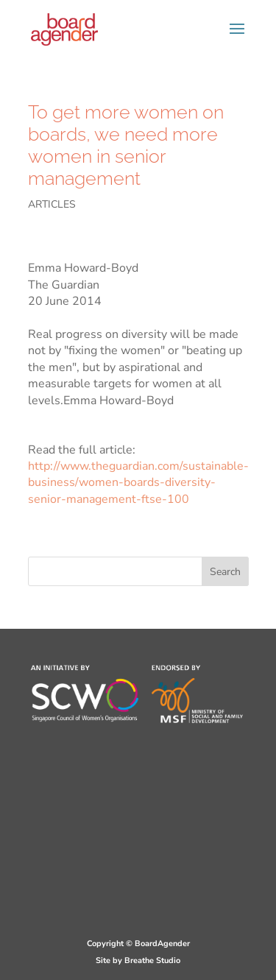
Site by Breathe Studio (138, 960)
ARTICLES (52, 204)
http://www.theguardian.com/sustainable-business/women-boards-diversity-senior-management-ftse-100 (138, 483)
